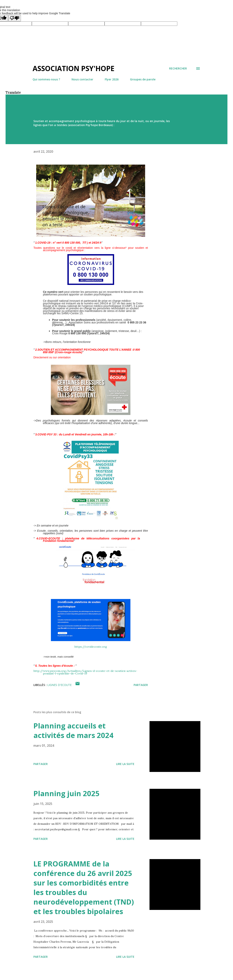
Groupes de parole (143, 79)
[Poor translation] (15, 18)
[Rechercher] (178, 68)
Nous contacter (82, 79)
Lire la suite (125, 764)
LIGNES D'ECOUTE (59, 685)
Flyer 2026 (112, 79)
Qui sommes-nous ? (46, 79)
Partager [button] (141, 685)
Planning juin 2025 (67, 793)
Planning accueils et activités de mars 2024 (73, 731)
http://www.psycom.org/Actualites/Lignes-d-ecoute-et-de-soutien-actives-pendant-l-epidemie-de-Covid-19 (85, 672)
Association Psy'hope (74, 68)
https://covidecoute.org (91, 647)
